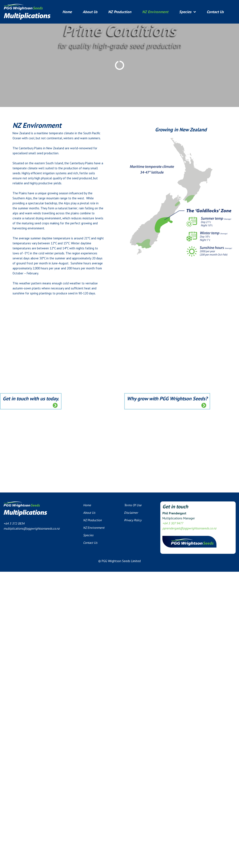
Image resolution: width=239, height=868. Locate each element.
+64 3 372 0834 (14, 523)
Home (67, 12)
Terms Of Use (133, 505)
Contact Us (215, 12)
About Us (90, 12)
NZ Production (120, 12)
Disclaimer (131, 513)
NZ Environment (155, 12)
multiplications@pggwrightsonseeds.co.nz (32, 528)
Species (185, 12)
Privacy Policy (133, 520)
